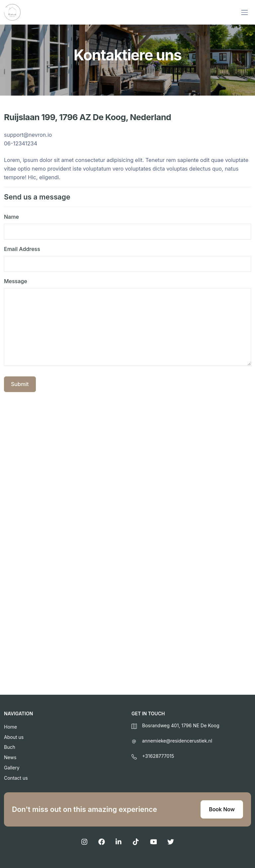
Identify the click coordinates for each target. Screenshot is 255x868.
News (10, 757)
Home (10, 727)
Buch (10, 747)
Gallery (12, 768)
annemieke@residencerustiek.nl (177, 741)
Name (11, 217)
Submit (20, 384)
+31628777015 (158, 756)
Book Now (222, 809)
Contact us (16, 778)
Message (16, 281)
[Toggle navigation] (245, 12)
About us (14, 737)
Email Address (22, 249)
